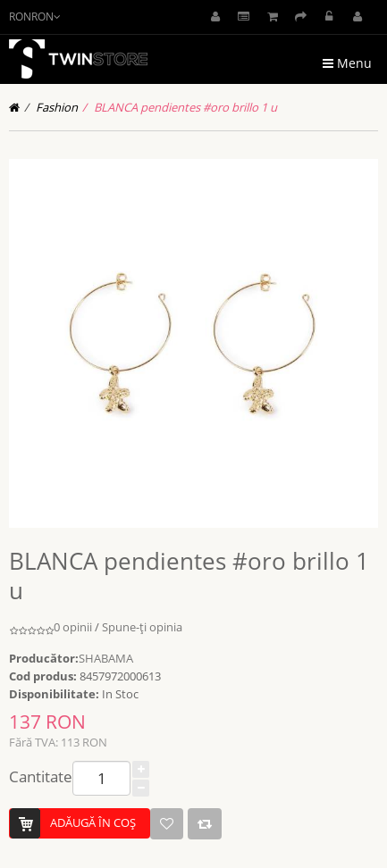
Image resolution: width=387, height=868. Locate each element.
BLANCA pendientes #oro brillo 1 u (185, 107)
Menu (347, 63)
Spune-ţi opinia (142, 627)
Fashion (57, 107)
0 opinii (73, 627)
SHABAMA (106, 658)
